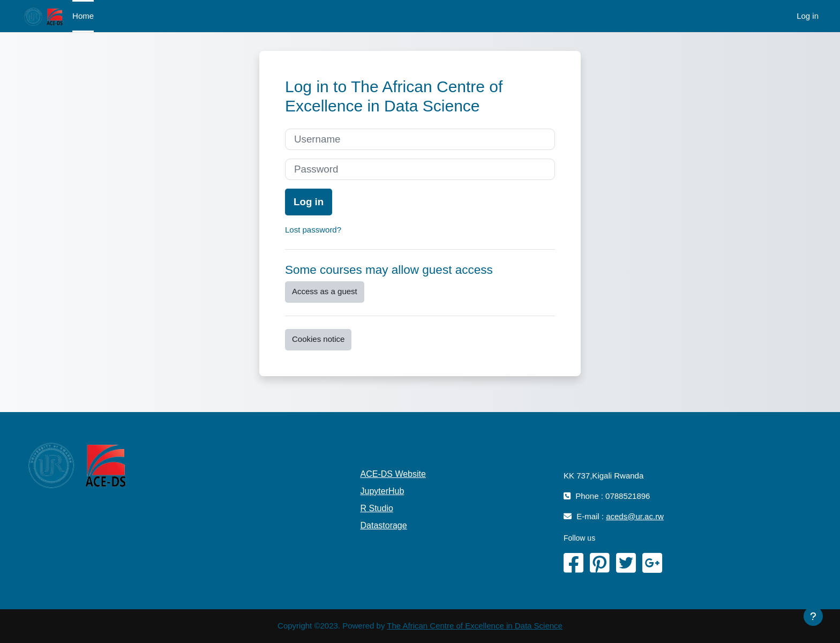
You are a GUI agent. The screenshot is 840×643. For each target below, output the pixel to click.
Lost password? (313, 230)
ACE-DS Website (393, 474)
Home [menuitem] (83, 16)
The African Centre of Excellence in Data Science (475, 626)
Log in (808, 16)
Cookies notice (318, 339)
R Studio (377, 508)
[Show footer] (813, 616)
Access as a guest (325, 291)
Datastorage (384, 525)
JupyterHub (382, 491)
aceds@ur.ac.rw (635, 516)
